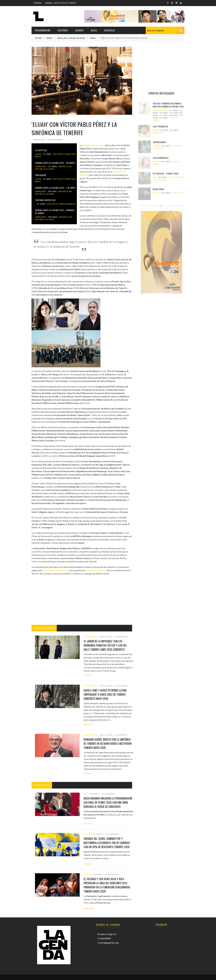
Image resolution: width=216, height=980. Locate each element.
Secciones (63, 30)
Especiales (110, 30)
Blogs (94, 30)
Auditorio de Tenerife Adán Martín (61, 204)
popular (87, 874)
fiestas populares (160, 110)
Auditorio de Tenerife (95, 570)
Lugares (79, 30)
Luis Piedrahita (160, 126)
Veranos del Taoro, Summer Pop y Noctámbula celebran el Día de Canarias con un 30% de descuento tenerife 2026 (107, 843)
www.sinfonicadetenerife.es (56, 570)
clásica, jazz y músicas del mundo (71, 38)
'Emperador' (41, 175)
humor (155, 130)
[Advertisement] (82, 600)
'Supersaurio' (160, 142)
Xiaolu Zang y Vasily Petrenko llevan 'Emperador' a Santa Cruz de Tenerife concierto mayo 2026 (105, 694)
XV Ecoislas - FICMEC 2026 (166, 173)
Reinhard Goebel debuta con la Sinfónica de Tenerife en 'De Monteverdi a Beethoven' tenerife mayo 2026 (108, 744)
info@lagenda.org (109, 943)
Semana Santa (41, 167)
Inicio (40, 38)
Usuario (38, 3)
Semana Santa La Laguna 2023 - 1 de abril (55, 188)
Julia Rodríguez (161, 158)
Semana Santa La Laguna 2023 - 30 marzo (55, 163)
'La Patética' (41, 150)
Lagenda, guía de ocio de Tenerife (61, 3)
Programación (43, 30)
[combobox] (165, 30)
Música (50, 38)
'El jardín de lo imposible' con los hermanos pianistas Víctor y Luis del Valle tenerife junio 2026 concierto (105, 645)
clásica (93, 38)
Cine (86, 794)
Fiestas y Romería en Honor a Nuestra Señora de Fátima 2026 (168, 105)
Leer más (88, 675)
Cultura (87, 834)
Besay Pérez (159, 189)
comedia (156, 146)
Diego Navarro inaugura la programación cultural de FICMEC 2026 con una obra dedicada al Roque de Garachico (108, 802)
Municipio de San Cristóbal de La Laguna (53, 168)
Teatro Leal (158, 133)
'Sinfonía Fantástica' (45, 200)
